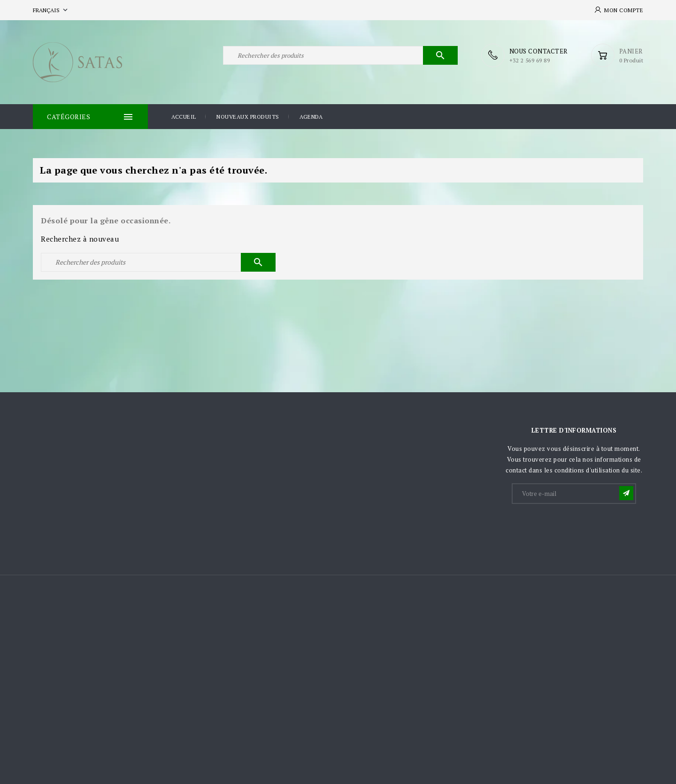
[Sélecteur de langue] (51, 10)
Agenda (311, 117)
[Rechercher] (340, 55)
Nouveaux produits (248, 117)
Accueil (184, 117)
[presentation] (584, 528)
